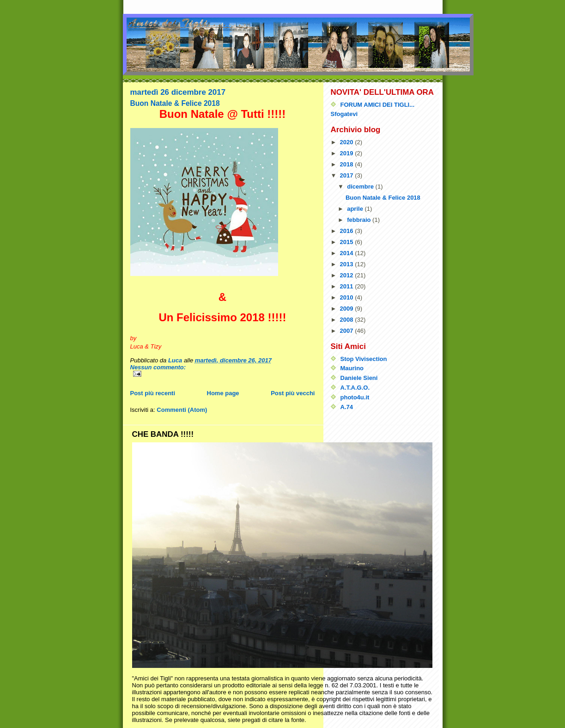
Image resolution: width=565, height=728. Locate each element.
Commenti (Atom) (182, 410)
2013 (348, 264)
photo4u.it (355, 397)
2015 (348, 242)
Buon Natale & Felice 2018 (175, 103)
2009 (348, 309)
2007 (348, 331)
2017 (348, 175)
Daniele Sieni (359, 378)
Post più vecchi (293, 393)
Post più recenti (153, 393)
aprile (356, 209)
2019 (348, 153)
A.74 (347, 407)
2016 (348, 231)
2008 (348, 320)
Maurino (352, 368)
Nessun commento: (158, 367)
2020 (348, 142)
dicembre (361, 187)
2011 (348, 286)
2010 (348, 297)
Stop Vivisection (364, 359)
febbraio (360, 220)
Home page (223, 393)
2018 (348, 164)
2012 (348, 275)
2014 (348, 253)
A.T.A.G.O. (355, 388)
